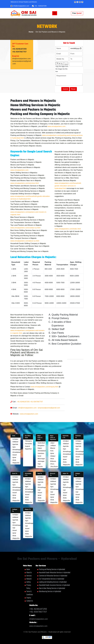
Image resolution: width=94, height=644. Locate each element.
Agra (14, 447)
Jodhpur (53, 445)
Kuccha (40, 466)
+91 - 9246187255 (39, 6)
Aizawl (15, 455)
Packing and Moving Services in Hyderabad (52, 569)
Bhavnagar (41, 459)
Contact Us (30, 601)
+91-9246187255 (19, 53)
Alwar (52, 459)
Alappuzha (16, 463)
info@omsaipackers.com (20, 6)
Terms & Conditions (30, 593)
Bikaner (53, 448)
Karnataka (28, 444)
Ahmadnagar (17, 450)
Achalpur (15, 439)
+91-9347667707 (19, 55)
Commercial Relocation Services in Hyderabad (53, 576)
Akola (14, 460)
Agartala (15, 444)
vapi (39, 490)
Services (29, 576)
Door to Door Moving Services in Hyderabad (52, 588)
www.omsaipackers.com (38, 626)
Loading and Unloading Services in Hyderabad (53, 582)
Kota (52, 451)
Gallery (29, 582)
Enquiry (29, 598)
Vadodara (41, 453)
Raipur (40, 448)
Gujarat (27, 446)
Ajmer (14, 457)
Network (29, 579)
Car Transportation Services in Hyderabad (52, 579)
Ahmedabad (16, 452)
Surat (39, 456)
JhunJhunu (54, 466)
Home (31, 32)
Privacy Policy (29, 587)
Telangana (28, 441)
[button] (75, 2)
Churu (52, 464)
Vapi (39, 464)
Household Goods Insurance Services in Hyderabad (54, 585)
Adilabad (15, 442)
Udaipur (53, 456)
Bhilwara (53, 461)
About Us (29, 573)
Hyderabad (41, 443)
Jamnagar (41, 461)
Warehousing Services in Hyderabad (50, 591)
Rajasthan (28, 449)
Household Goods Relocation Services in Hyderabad (55, 573)
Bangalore (41, 445)
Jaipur (52, 443)
